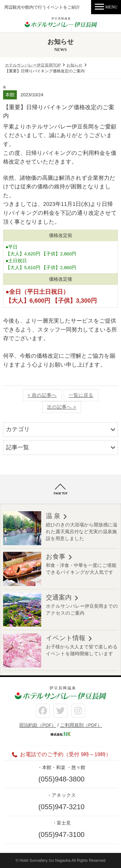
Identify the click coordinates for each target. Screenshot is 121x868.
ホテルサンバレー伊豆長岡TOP (33, 65)
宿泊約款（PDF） (38, 725)
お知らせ (74, 65)
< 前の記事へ (42, 395)
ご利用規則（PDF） (81, 725)
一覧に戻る (81, 395)
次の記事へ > (62, 407)
